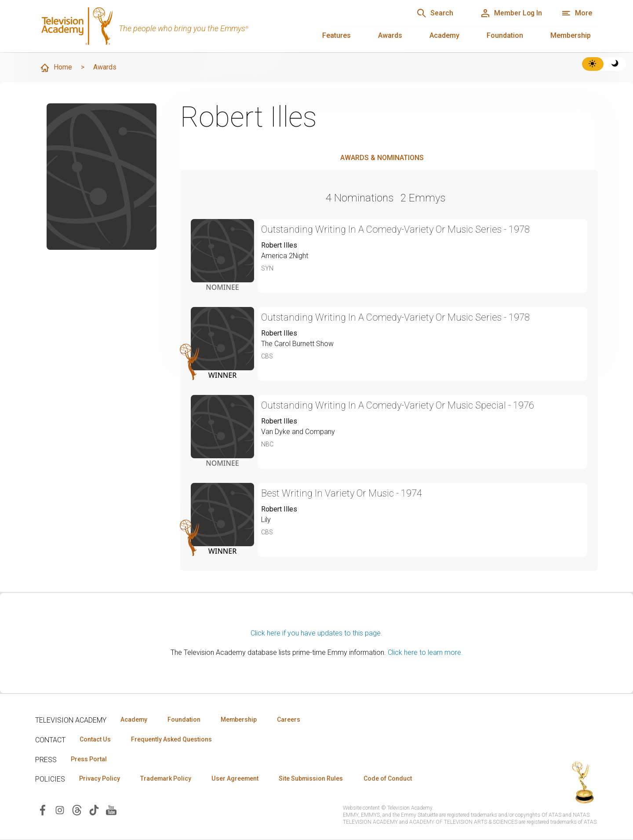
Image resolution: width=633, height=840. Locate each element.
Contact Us (95, 739)
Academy (444, 35)
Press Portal (89, 759)
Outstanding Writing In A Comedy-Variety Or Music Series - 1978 (397, 229)
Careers (291, 719)
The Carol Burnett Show (297, 344)
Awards (390, 35)
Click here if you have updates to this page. (316, 633)
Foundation (505, 35)
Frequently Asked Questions (171, 739)
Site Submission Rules (313, 779)
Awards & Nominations (382, 158)
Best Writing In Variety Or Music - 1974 (342, 493)
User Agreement (236, 779)
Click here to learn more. (425, 652)
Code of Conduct (390, 779)
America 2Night (285, 256)
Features (337, 35)
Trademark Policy (166, 779)
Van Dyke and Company (298, 432)
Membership (571, 35)
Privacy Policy (100, 779)
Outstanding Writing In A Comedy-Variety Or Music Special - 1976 (399, 405)
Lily (266, 520)
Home (56, 68)
